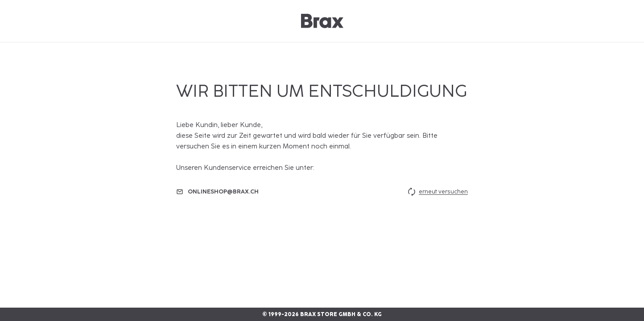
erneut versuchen (437, 192)
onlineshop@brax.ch (223, 191)
